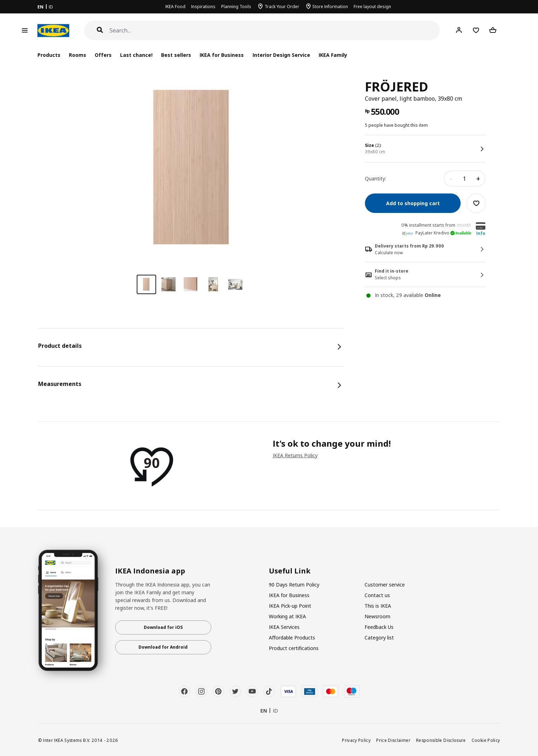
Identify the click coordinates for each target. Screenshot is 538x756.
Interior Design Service (281, 55)
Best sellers (176, 55)
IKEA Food (175, 7)
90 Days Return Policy (294, 585)
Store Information (330, 7)
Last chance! (136, 55)
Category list (379, 638)
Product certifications (294, 648)
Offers (103, 55)
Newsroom (377, 616)
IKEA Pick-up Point (290, 606)
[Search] (275, 31)
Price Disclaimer (393, 740)
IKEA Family (333, 55)
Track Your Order (282, 7)
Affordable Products (292, 638)
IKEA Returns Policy (295, 455)
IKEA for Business (222, 55)
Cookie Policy (486, 740)
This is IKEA (378, 606)
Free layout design (372, 7)
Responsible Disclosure (441, 740)
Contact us (377, 595)
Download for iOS (163, 627)
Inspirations (203, 7)
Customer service (385, 585)
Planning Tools (236, 7)
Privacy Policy (356, 740)
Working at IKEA (287, 616)
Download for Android (163, 647)
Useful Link (290, 571)
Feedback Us (379, 627)
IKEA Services (284, 627)
